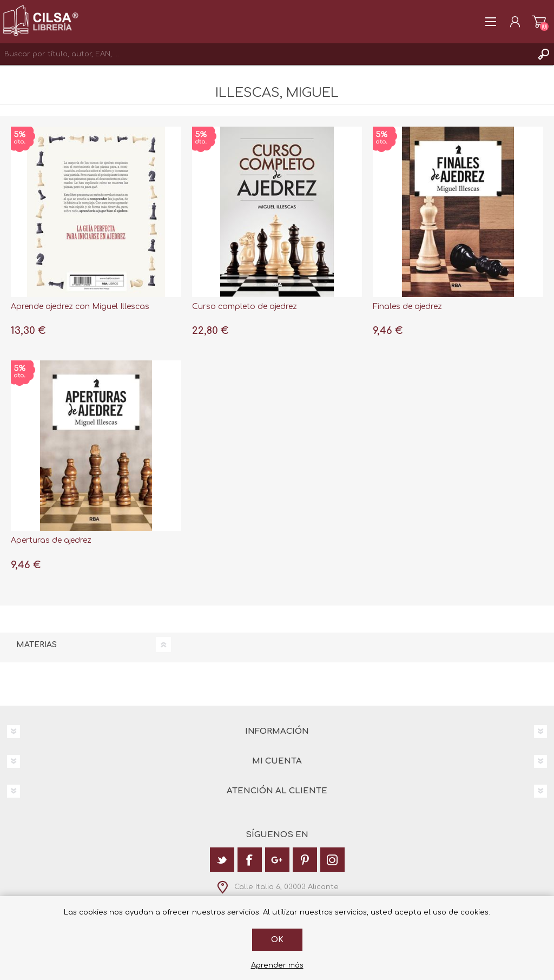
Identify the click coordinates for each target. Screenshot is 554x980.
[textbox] (266, 54)
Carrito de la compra (539, 22)
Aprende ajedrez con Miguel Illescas (80, 307)
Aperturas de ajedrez (51, 540)
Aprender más (277, 965)
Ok (277, 940)
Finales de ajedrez (407, 307)
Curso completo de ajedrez (245, 307)
